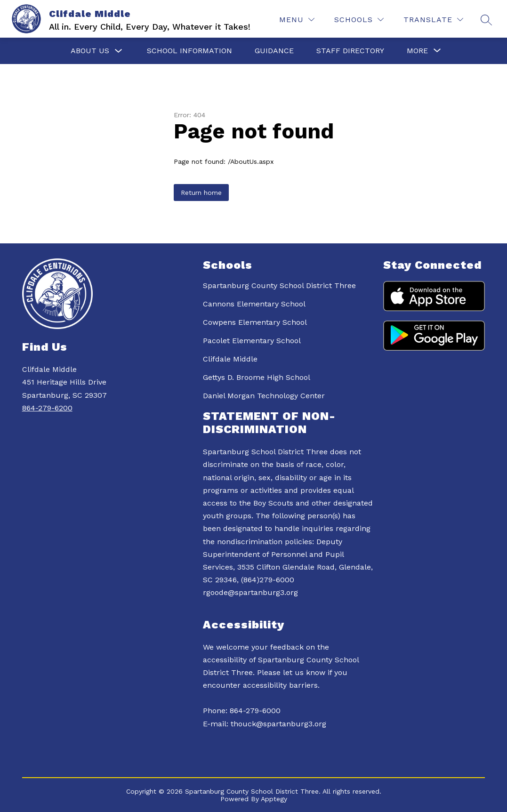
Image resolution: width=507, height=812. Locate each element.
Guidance (274, 51)
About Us (90, 51)
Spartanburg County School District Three (279, 285)
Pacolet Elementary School (252, 341)
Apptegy (274, 799)
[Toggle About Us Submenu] (119, 51)
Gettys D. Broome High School (257, 377)
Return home (201, 193)
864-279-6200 (47, 408)
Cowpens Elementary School (255, 322)
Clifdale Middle (230, 359)
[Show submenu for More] (417, 51)
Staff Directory (350, 51)
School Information (189, 51)
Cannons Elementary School (254, 304)
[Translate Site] (433, 20)
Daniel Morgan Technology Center (264, 396)
